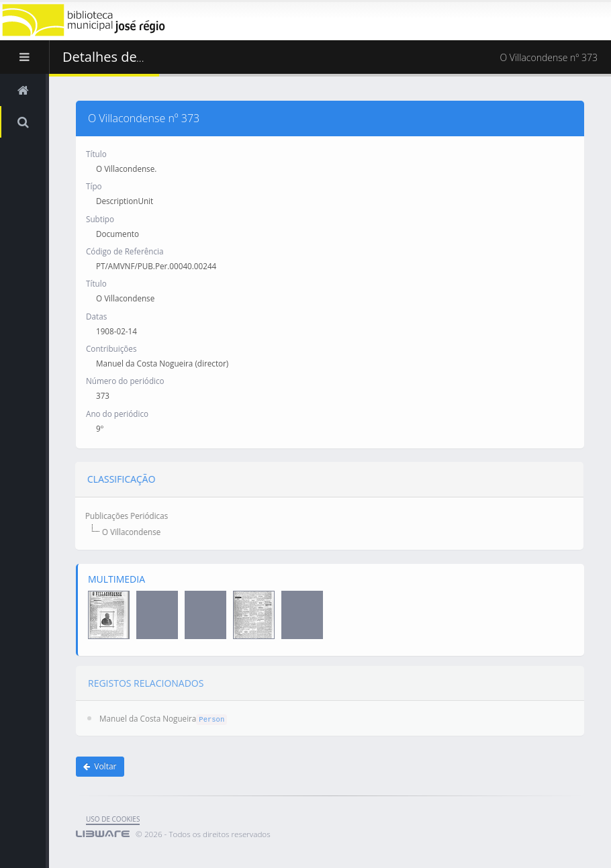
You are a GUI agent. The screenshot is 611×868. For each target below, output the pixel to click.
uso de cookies (113, 819)
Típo (94, 186)
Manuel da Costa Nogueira (148, 709)
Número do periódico (125, 381)
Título (96, 153)
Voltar (100, 766)
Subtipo (100, 218)
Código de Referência (125, 250)
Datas (96, 316)
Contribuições (111, 348)
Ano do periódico (117, 413)
